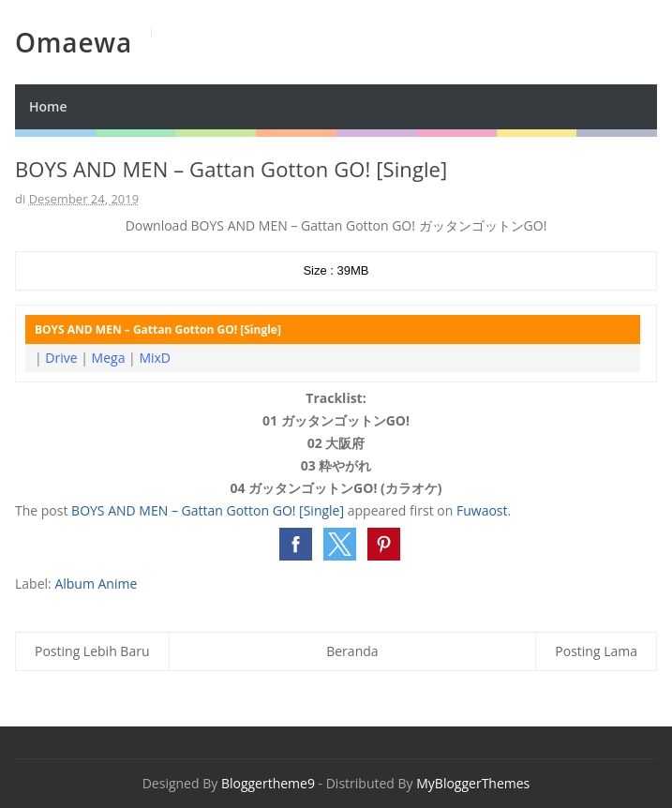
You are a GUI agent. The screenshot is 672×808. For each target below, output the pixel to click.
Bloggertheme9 (268, 783)
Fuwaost (482, 510)
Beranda (352, 651)
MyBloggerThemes (473, 783)
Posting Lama (596, 651)
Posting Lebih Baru (92, 651)
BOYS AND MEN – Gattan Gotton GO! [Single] (208, 510)
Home (48, 106)
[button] (296, 544)
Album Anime (96, 584)
